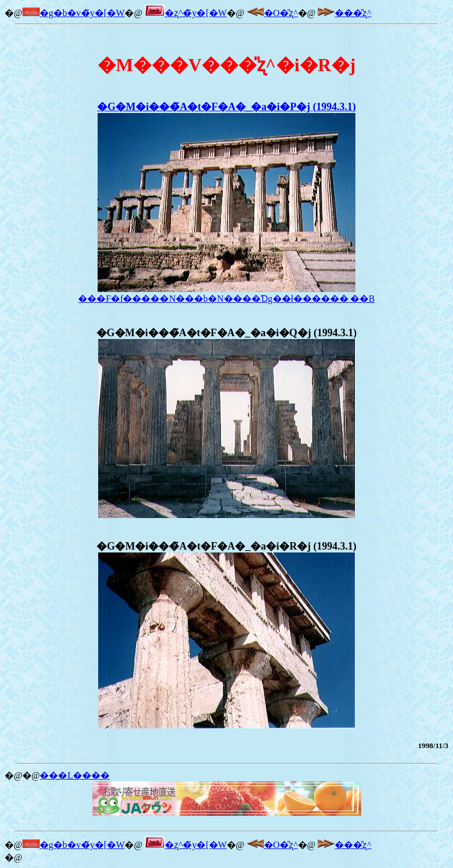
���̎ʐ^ (344, 13)
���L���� (75, 775)
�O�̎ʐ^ (272, 13)
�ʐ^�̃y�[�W (186, 13)
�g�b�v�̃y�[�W (73, 13)
